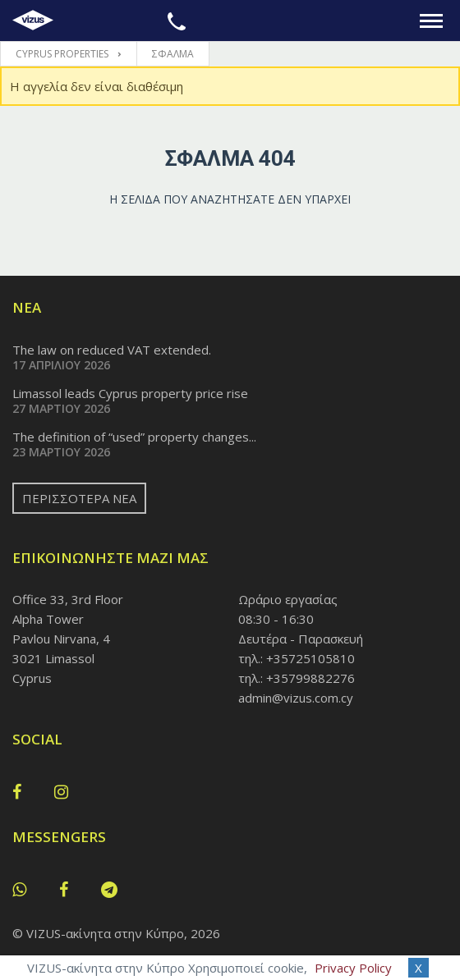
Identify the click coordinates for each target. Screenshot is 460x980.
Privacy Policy (353, 968)
